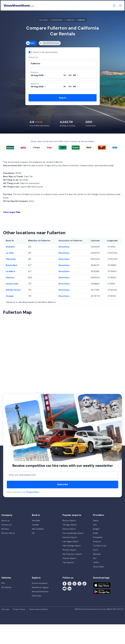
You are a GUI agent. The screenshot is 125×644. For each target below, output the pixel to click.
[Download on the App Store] (102, 585)
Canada (35, 525)
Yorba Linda (12, 284)
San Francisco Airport (72, 554)
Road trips (37, 596)
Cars (30, 43)
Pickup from (33, 57)
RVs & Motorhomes (49, 43)
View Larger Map (12, 212)
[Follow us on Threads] (74, 583)
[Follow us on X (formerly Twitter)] (79, 583)
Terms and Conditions (39, 609)
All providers (99, 567)
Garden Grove (13, 290)
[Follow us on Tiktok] (84, 583)
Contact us (6, 525)
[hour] (65, 75)
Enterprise (98, 537)
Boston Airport (69, 521)
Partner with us (8, 533)
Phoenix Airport (69, 550)
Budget (96, 529)
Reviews (5, 529)
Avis (95, 525)
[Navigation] (120, 6)
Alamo (96, 521)
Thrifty (96, 562)
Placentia (11, 259)
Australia (36, 521)
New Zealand (38, 529)
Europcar (97, 542)
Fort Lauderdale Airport (73, 533)
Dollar (96, 533)
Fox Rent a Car (100, 546)
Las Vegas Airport (71, 542)
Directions (64, 247)
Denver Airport (69, 529)
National (97, 554)
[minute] (70, 75)
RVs (3, 583)
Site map (5, 609)
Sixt (95, 558)
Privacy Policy (33, 492)
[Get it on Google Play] (102, 592)
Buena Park (11, 265)
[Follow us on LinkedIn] (70, 588)
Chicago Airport (70, 525)
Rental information (40, 592)
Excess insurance (40, 583)
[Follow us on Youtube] (65, 588)
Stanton (10, 278)
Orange (10, 296)
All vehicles (6, 587)
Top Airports (68, 562)
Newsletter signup (40, 587)
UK (33, 533)
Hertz (96, 550)
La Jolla (10, 253)
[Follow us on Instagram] (70, 583)
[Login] (114, 6)
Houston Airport (70, 537)
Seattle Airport (69, 558)
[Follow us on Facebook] (65, 583)
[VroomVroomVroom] (19, 6)
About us (5, 521)
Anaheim (10, 247)
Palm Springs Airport (72, 546)
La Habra (10, 271)
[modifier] (74, 75)
